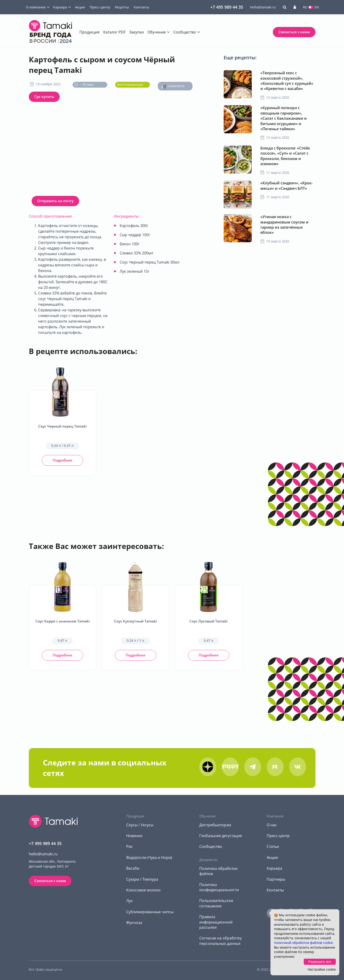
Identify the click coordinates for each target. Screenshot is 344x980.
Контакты (141, 7)
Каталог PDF (114, 32)
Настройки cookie (322, 969)
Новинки (134, 836)
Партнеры (276, 879)
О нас (272, 825)
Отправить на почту (55, 201)
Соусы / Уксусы (140, 825)
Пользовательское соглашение (216, 903)
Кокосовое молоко (143, 890)
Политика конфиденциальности (219, 887)
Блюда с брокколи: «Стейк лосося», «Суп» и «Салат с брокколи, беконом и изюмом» (285, 156)
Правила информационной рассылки (216, 922)
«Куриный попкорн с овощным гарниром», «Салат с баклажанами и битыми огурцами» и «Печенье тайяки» (284, 118)
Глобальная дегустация (221, 836)
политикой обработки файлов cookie (303, 943)
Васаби (133, 868)
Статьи (273, 846)
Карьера (60, 7)
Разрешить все (320, 962)
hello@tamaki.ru (263, 7)
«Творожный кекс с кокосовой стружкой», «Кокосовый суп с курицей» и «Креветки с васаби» (287, 81)
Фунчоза (134, 923)
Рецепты (122, 7)
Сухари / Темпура (142, 879)
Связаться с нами (294, 32)
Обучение (157, 32)
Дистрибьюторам (215, 825)
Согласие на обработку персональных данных (220, 941)
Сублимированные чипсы (150, 912)
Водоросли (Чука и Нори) (149, 857)
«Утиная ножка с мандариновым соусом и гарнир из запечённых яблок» (284, 225)
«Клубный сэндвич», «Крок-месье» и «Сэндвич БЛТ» (287, 186)
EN (317, 7)
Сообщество (185, 32)
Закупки (137, 32)
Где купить (44, 97)
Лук (129, 901)
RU (305, 7)
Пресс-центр (100, 7)
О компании (36, 7)
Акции (80, 7)
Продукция (89, 32)
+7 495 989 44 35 (227, 7)
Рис (129, 846)
